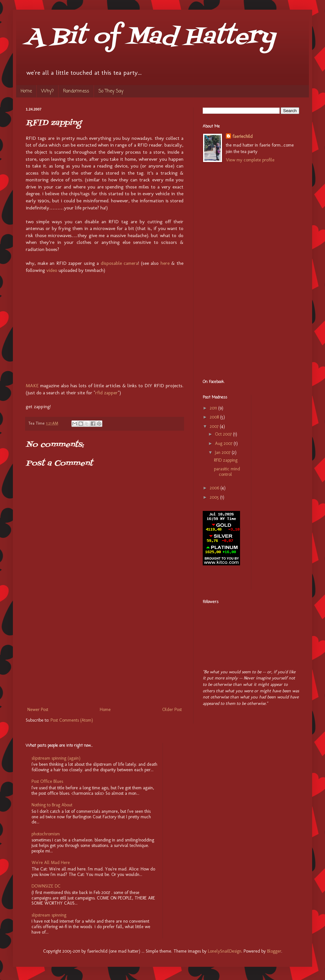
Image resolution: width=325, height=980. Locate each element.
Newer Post (38, 710)
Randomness (76, 91)
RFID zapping (226, 460)
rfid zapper (107, 393)
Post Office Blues (47, 781)
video (52, 270)
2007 (215, 426)
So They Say (111, 91)
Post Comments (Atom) (72, 720)
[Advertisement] (105, 657)
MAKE (32, 386)
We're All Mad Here (51, 863)
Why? (47, 91)
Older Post (172, 710)
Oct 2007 (224, 434)
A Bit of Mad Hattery (150, 37)
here (165, 263)
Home (26, 91)
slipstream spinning (49, 915)
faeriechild (242, 136)
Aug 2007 (224, 443)
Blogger (274, 951)
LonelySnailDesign (225, 951)
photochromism (46, 834)
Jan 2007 (223, 452)
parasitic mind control (227, 472)
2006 (215, 488)
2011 (214, 408)
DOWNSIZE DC (46, 886)
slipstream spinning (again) (56, 758)
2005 (215, 497)
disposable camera (120, 263)
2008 (215, 417)
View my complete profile (250, 160)
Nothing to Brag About (52, 805)
